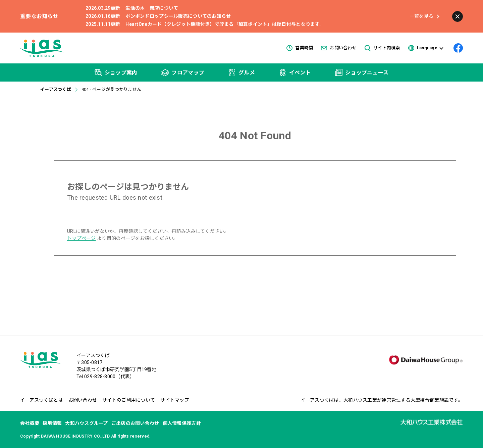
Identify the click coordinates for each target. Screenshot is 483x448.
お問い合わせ (339, 48)
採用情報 (52, 423)
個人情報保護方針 (182, 423)
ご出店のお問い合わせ (135, 423)
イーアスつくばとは (42, 400)
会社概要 (30, 423)
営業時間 (300, 48)
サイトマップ (175, 400)
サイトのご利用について (129, 400)
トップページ (82, 238)
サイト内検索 (382, 48)
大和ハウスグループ (87, 423)
